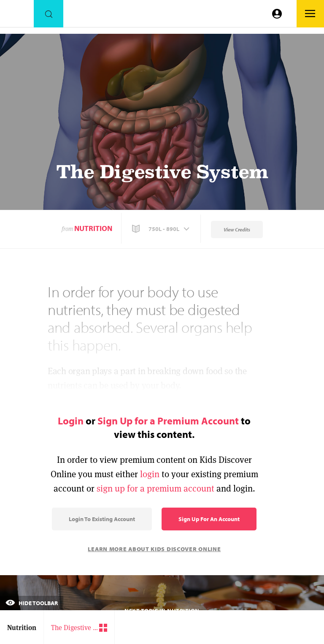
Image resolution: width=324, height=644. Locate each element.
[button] (162, 229)
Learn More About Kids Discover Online (154, 549)
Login (71, 421)
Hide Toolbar (32, 603)
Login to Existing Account (102, 519)
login (150, 474)
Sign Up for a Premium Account (168, 421)
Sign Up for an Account (209, 519)
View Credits (237, 230)
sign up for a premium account (155, 488)
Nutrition (93, 228)
